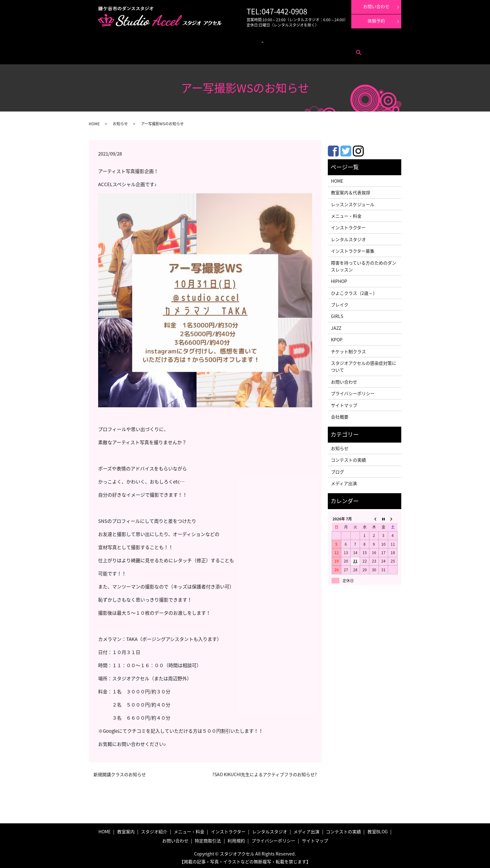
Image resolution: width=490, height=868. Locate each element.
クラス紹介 (197, 41)
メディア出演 (286, 41)
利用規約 (161, 50)
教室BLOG (378, 830)
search (176, 50)
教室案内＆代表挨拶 (351, 191)
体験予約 (376, 21)
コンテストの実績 (313, 41)
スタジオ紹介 (154, 830)
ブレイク (340, 303)
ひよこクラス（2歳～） (354, 291)
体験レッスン (341, 41)
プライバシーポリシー (353, 391)
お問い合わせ (117, 50)
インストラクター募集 (372, 41)
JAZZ (336, 326)
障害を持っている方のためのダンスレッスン (364, 264)
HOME (94, 122)
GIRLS (337, 315)
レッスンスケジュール (168, 41)
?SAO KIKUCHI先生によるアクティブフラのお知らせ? (265, 773)
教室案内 (113, 41)
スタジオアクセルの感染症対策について (364, 365)
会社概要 (340, 415)
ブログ (337, 470)
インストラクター (259, 41)
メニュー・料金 (135, 41)
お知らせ (120, 122)
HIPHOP (339, 279)
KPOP (337, 338)
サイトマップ (344, 403)
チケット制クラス (348, 350)
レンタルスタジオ (228, 41)
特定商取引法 (141, 50)
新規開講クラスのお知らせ (120, 773)
